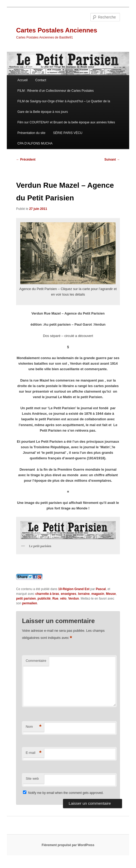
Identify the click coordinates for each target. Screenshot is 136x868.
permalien (30, 603)
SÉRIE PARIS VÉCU (68, 133)
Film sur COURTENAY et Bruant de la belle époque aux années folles (66, 122)
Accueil (23, 80)
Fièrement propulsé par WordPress (68, 845)
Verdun (74, 599)
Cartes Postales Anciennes (57, 30)
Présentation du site (31, 133)
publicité (44, 599)
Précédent (26, 160)
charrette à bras (47, 594)
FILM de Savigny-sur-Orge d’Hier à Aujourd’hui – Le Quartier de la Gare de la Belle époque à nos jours (64, 107)
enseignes (69, 594)
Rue (55, 599)
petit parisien (26, 599)
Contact (41, 80)
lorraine (84, 594)
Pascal (101, 589)
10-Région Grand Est (74, 589)
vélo (63, 599)
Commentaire (36, 661)
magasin (98, 594)
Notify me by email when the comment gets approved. (63, 793)
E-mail (33, 753)
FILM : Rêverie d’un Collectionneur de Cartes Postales (55, 91)
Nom (33, 727)
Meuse (111, 594)
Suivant (112, 160)
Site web (32, 778)
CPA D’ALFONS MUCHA (35, 143)
